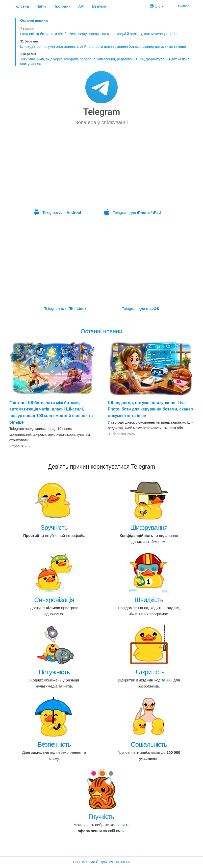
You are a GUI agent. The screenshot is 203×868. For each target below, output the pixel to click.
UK (157, 6)
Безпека (99, 6)
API (81, 6)
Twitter (180, 6)
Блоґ (94, 862)
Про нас (80, 862)
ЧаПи (41, 6)
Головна (22, 6)
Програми (62, 6)
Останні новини (34, 20)
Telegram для (57, 180)
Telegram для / (133, 180)
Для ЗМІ (107, 862)
